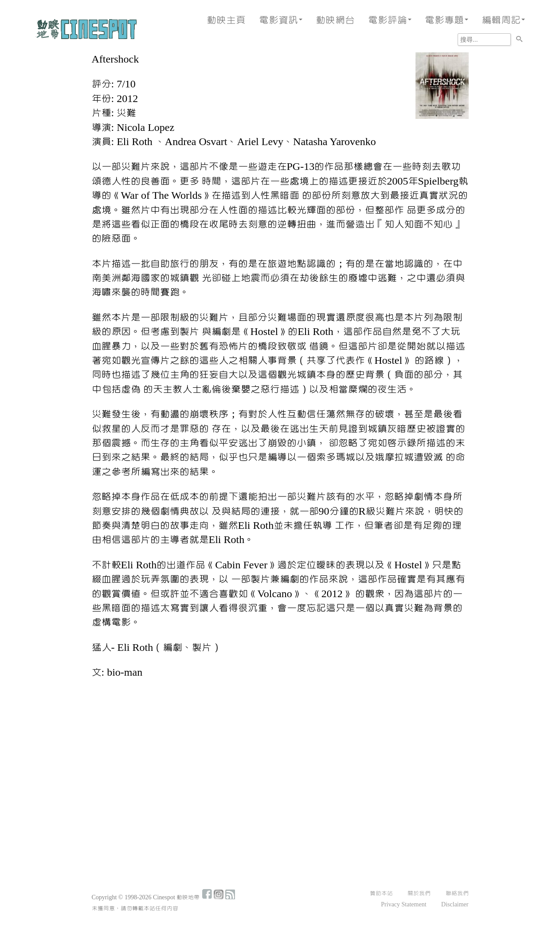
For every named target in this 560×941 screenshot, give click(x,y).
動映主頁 (226, 20)
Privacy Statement (403, 905)
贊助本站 (381, 894)
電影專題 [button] (446, 20)
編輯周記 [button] (503, 20)
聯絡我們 (457, 894)
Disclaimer (455, 905)
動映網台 (335, 20)
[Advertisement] (280, 752)
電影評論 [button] (390, 20)
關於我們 (419, 894)
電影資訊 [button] (281, 20)
